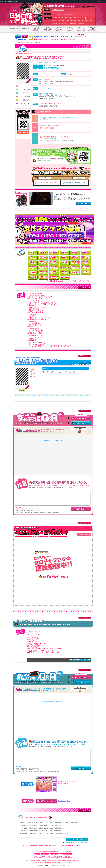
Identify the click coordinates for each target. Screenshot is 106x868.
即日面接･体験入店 (58, 24)
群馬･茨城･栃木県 (81, 37)
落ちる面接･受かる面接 (73, 21)
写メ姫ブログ (56, 18)
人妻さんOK (71, 14)
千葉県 (54, 37)
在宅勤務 (69, 851)
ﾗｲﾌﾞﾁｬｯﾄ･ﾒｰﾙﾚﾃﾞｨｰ (45, 853)
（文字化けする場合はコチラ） (50, 139)
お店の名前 (81, 24)
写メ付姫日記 (46, 855)
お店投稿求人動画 (87, 21)
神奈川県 (47, 37)
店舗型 (59, 851)
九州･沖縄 (72, 39)
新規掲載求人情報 (46, 851)
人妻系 (62, 851)
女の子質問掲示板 (23, 100)
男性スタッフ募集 (54, 853)
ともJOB (18, 42)
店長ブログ (75, 18)
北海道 (41, 39)
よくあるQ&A (84, 18)
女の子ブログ (23, 93)
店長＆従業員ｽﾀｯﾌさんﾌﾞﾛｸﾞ (57, 855)
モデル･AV (62, 14)
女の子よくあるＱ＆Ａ (68, 856)
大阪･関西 (63, 39)
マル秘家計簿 (66, 18)
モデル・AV (37, 853)
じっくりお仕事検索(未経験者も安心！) (53, 858)
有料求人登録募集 (68, 855)
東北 (47, 39)
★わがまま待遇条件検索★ (66, 853)
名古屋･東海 (54, 39)
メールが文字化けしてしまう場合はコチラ (76, 843)
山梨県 (66, 37)
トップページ (38, 851)
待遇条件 (23, 96)
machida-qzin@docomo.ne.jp (55, 137)
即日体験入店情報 (38, 858)
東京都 (41, 37)
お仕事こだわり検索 (58, 10)
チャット (55, 14)
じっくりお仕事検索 (71, 24)
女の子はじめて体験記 (59, 21)
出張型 (65, 851)
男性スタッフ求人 (23, 104)
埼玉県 (60, 37)
